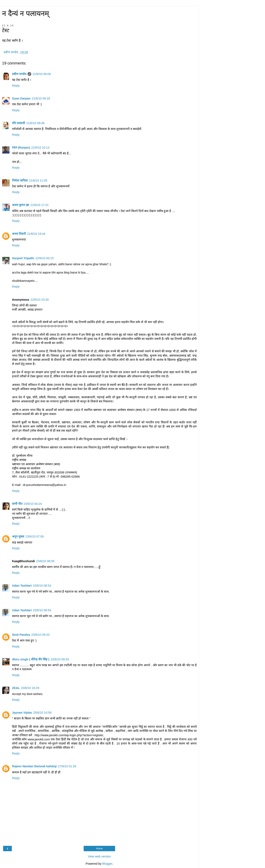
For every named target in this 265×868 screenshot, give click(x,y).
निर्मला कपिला (20, 180)
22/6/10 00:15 (45, 258)
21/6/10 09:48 (35, 123)
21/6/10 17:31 (40, 205)
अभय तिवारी (19, 234)
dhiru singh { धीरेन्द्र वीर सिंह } (31, 659)
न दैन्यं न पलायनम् (26, 13)
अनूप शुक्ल (18, 536)
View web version (99, 856)
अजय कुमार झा (21, 205)
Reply (16, 86)
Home (99, 849)
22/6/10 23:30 (40, 300)
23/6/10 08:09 (45, 561)
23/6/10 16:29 (30, 688)
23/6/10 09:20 (40, 635)
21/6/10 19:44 (36, 234)
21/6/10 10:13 (40, 148)
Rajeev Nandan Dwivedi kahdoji (34, 766)
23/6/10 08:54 (42, 586)
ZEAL (16, 688)
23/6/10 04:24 (33, 504)
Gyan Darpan (21, 98)
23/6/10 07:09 (35, 536)
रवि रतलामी (19, 123)
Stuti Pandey (21, 635)
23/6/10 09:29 (60, 659)
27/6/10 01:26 (67, 766)
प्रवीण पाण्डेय (19, 74)
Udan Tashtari (22, 586)
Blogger (107, 864)
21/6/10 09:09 (42, 74)
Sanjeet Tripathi (23, 258)
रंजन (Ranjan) (21, 148)
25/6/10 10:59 (42, 713)
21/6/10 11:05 (38, 180)
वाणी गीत (17, 504)
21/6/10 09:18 (41, 98)
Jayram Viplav (22, 713)
